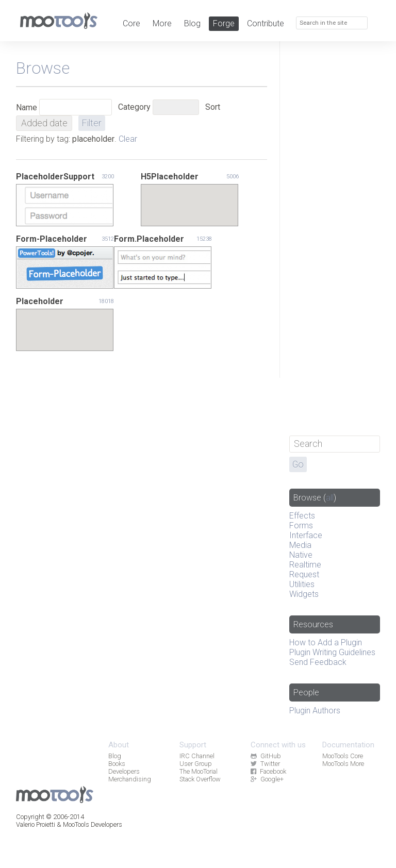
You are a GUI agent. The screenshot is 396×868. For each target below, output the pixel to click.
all (330, 498)
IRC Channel (197, 756)
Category (134, 107)
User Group (196, 764)
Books (117, 764)
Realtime (305, 565)
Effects (302, 516)
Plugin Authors (315, 711)
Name (27, 107)
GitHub (266, 756)
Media (300, 545)
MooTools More (343, 764)
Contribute (266, 23)
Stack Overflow (200, 779)
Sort (213, 107)
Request (304, 574)
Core (131, 23)
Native (301, 555)
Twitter (265, 764)
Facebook (268, 771)
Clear (128, 139)
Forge (224, 23)
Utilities (302, 584)
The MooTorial (199, 771)
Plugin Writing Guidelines (332, 652)
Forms (301, 525)
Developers (124, 771)
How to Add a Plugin (326, 642)
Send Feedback (318, 662)
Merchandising (130, 779)
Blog (192, 23)
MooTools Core (343, 756)
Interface (306, 535)
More (162, 23)
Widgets (304, 594)
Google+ (267, 779)
